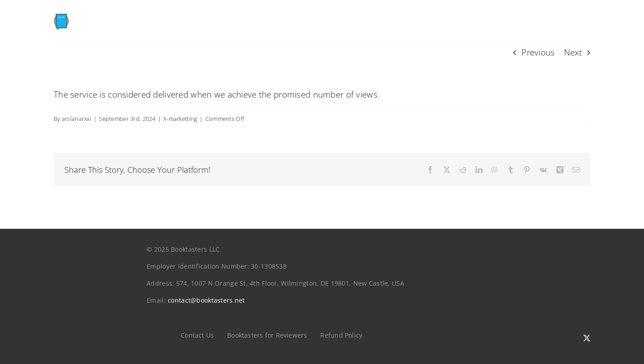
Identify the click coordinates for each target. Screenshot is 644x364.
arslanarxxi (76, 119)
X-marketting (180, 119)
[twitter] (587, 338)
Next (573, 52)
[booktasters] (113, 17)
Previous (538, 52)
